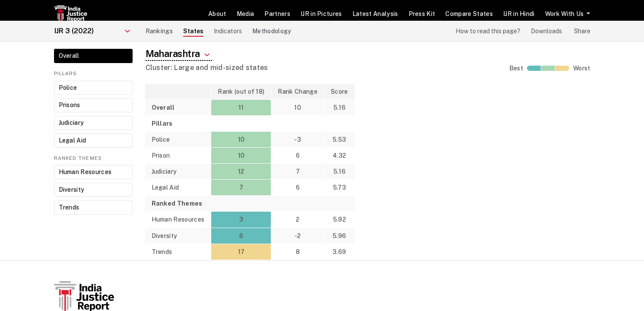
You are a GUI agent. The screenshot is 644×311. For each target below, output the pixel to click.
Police (68, 88)
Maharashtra (179, 54)
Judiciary (71, 123)
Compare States (469, 14)
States (193, 31)
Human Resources (85, 172)
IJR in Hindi (519, 14)
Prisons (70, 105)
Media (246, 14)
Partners (277, 14)
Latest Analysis (375, 14)
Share (582, 31)
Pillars (66, 73)
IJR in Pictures (321, 14)
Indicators (228, 31)
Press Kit (422, 14)
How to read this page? (488, 31)
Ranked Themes (78, 158)
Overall (69, 56)
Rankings (159, 31)
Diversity (72, 190)
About (217, 14)
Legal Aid (73, 140)
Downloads (546, 31)
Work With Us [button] (565, 14)
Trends (69, 207)
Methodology (272, 31)
